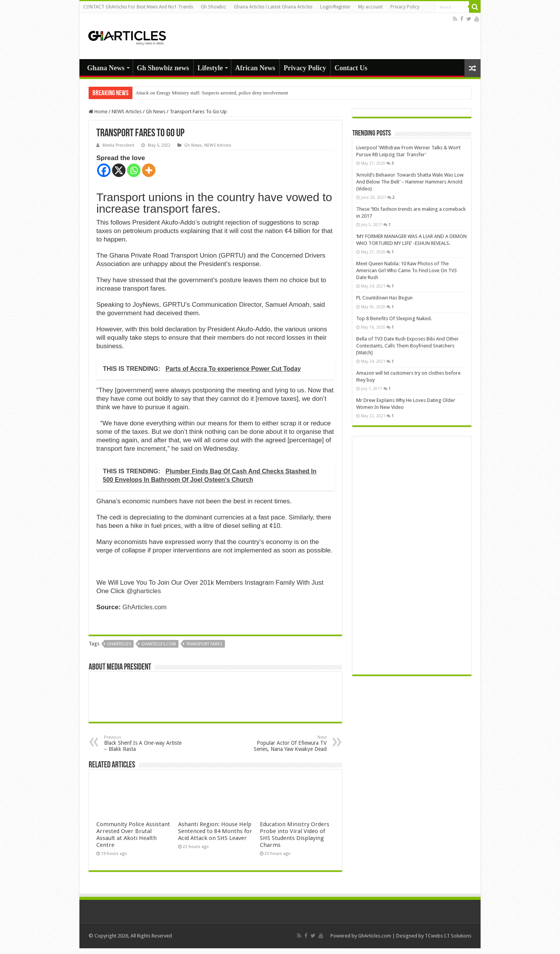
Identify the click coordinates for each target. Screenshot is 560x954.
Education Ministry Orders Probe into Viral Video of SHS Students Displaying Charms (295, 835)
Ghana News (106, 68)
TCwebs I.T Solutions (448, 936)
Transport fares (204, 644)
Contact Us (351, 68)
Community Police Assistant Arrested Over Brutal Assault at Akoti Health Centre (133, 835)
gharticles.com (159, 644)
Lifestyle (210, 68)
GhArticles (119, 644)
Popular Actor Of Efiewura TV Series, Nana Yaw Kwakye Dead (287, 743)
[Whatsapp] (134, 170)
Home (98, 112)
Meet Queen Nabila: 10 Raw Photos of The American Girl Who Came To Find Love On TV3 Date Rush (406, 270)
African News (255, 68)
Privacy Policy (405, 7)
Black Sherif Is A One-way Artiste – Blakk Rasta (143, 743)
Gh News (156, 112)
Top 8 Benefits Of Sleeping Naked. (394, 318)
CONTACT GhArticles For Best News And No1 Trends (138, 7)
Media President (118, 145)
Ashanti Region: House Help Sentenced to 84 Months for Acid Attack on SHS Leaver (215, 831)
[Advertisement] (412, 556)
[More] (149, 170)
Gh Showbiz (213, 7)
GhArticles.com (145, 607)
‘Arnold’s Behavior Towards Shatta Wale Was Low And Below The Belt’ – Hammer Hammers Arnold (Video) (410, 182)
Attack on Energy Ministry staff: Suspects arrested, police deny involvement (212, 93)
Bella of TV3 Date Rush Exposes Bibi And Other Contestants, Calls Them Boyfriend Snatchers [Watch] (407, 346)
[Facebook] (104, 170)
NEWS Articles (127, 112)
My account (370, 7)
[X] (119, 170)
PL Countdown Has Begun (391, 298)
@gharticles (144, 591)
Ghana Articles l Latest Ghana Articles (273, 7)
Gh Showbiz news (163, 68)
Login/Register (335, 7)
